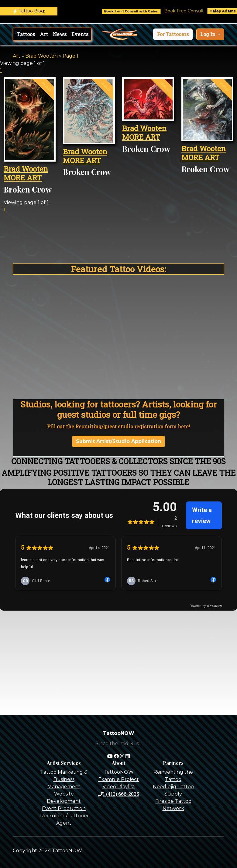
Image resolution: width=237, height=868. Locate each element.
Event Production (64, 808)
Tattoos (26, 34)
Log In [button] (208, 34)
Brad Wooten (41, 56)
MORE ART (23, 178)
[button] (173, 34)
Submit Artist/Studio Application (118, 441)
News (60, 34)
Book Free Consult (189, 11)
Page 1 (70, 56)
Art (44, 34)
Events (80, 34)
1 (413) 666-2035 (118, 794)
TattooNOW (119, 772)
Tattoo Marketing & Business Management (64, 779)
